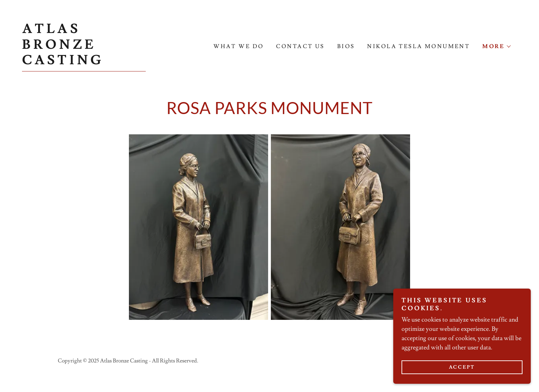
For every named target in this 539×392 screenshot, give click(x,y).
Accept (462, 367)
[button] (496, 46)
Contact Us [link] (300, 46)
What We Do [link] (239, 46)
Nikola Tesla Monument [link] (419, 46)
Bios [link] (346, 46)
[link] (84, 62)
